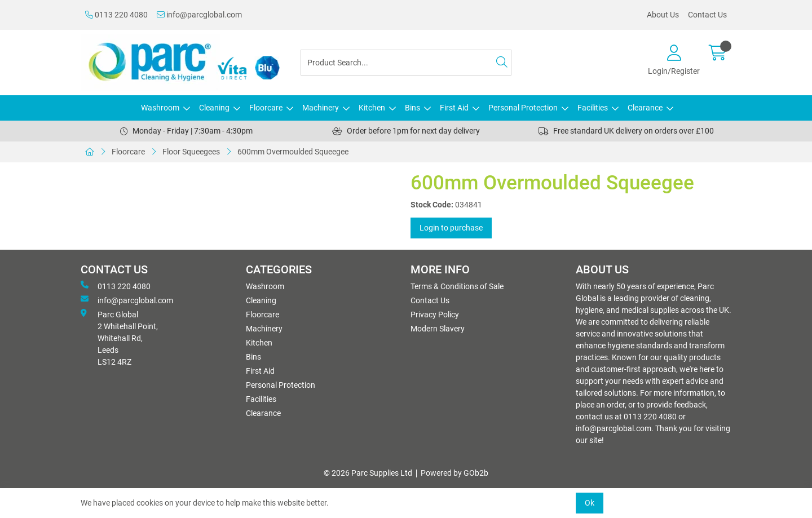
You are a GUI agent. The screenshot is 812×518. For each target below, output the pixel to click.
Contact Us (707, 15)
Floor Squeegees (191, 152)
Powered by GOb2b (454, 473)
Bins (412, 108)
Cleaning (214, 108)
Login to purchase (451, 228)
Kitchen (372, 108)
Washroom (160, 108)
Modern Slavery (438, 329)
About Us (663, 15)
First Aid (454, 108)
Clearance (645, 108)
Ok (590, 503)
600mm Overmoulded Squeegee (293, 152)
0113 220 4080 (116, 15)
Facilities (593, 108)
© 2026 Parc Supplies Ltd (368, 473)
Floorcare (266, 108)
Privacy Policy (435, 315)
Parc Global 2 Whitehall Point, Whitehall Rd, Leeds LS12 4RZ (119, 338)
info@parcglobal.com (199, 15)
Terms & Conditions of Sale (457, 286)
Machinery (321, 108)
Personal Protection (523, 108)
